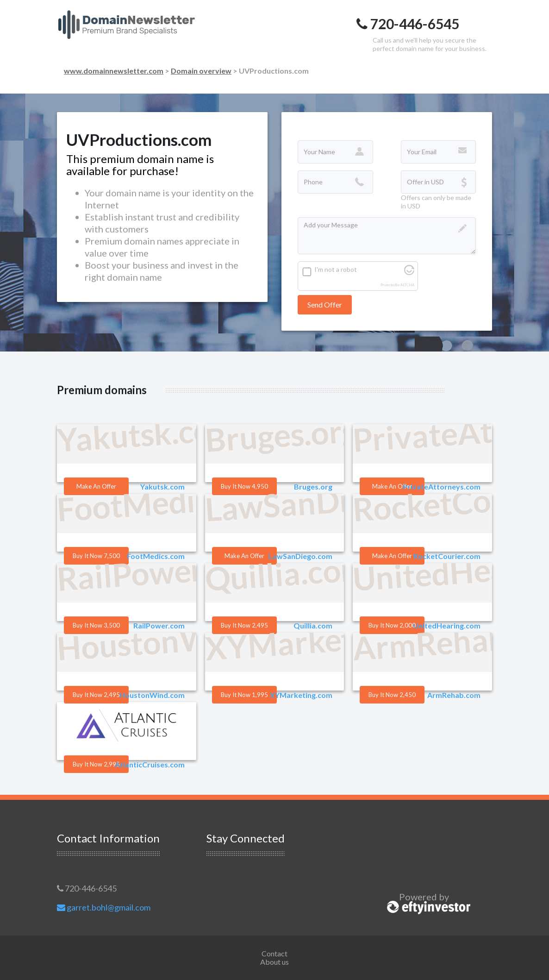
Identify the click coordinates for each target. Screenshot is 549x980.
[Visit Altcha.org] (409, 273)
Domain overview (201, 71)
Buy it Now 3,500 (96, 625)
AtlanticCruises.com (150, 764)
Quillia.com (313, 625)
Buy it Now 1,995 (244, 695)
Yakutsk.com (162, 487)
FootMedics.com (156, 556)
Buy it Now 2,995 (96, 764)
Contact (274, 953)
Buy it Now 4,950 (244, 486)
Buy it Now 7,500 (96, 556)
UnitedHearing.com (447, 625)
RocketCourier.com (447, 556)
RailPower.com (159, 625)
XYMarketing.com (301, 695)
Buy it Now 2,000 (392, 625)
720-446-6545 (87, 888)
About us (274, 962)
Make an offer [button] (96, 486)
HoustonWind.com (152, 695)
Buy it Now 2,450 (392, 695)
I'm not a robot (336, 269)
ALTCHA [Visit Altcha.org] (407, 285)
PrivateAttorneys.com (442, 487)
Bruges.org (313, 487)
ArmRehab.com (454, 695)
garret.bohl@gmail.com (104, 907)
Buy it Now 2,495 (244, 625)
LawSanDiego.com (300, 556)
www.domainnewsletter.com (114, 71)
